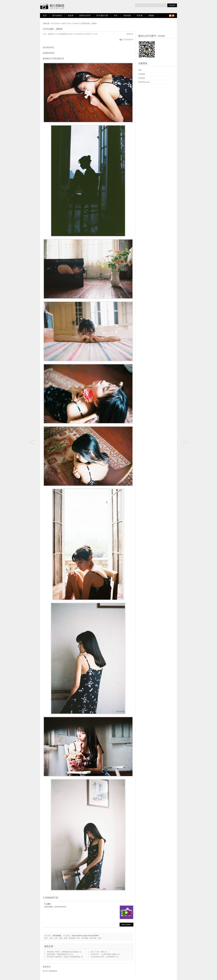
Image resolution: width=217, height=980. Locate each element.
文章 (142, 74)
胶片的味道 (57, 16)
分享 (56, 938)
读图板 (151, 16)
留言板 (140, 16)
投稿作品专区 (85, 16)
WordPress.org (144, 82)
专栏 (116, 16)
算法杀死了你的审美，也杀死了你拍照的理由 (64, 957)
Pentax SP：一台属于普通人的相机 (104, 954)
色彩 (100, 938)
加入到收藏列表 (128, 40)
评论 (142, 78)
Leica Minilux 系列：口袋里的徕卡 (103, 957)
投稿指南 (127, 16)
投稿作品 (76, 23)
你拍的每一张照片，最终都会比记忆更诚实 (63, 952)
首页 (45, 16)
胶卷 (66, 938)
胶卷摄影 (72, 938)
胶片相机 (93, 938)
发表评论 (130, 34)
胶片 (78, 938)
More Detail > (126, 925)
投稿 (61, 938)
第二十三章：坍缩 (97, 952)
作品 (51, 938)
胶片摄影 (85, 938)
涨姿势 (71, 16)
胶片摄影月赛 (102, 16)
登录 (46, 971)
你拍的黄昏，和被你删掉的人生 (59, 954)
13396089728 (63, 34)
